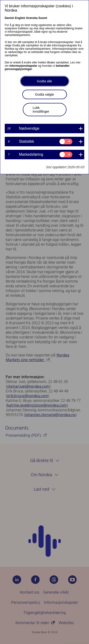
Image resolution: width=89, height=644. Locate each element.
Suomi (43, 18)
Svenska (32, 18)
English (20, 18)
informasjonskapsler (23, 66)
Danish (9, 18)
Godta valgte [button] (44, 94)
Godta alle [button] (45, 81)
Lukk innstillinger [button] (41, 110)
